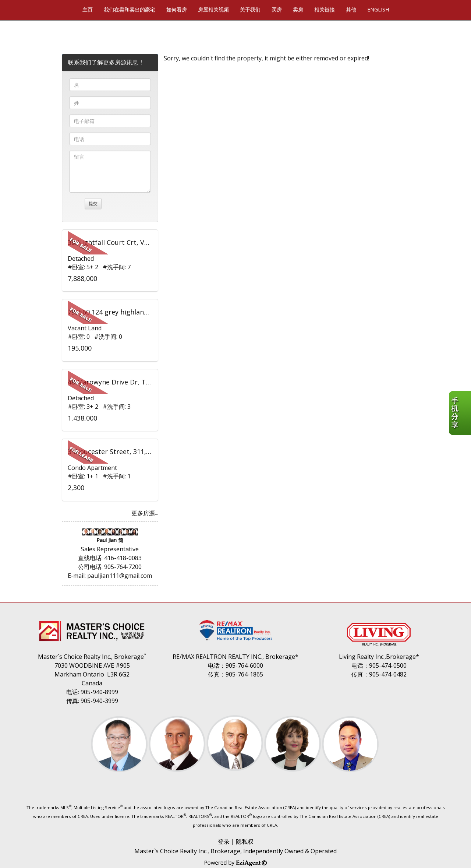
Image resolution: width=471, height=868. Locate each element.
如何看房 (177, 9)
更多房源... (145, 513)
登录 (224, 841)
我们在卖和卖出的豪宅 (130, 9)
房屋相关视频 (213, 9)
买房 (277, 9)
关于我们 (250, 9)
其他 (351, 9)
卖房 (298, 9)
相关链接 (325, 9)
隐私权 (245, 841)
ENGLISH (378, 9)
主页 (88, 9)
